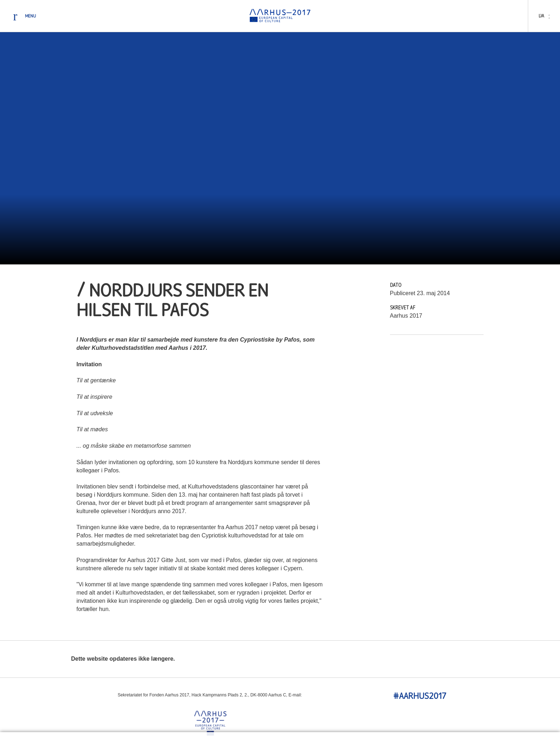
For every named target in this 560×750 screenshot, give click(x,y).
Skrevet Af (403, 308)
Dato (396, 286)
